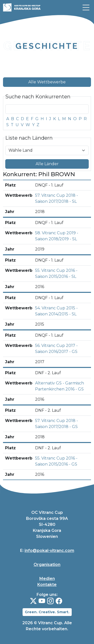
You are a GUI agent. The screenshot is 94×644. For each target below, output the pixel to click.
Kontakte (47, 585)
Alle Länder (47, 164)
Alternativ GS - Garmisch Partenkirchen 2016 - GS (60, 386)
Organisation (47, 565)
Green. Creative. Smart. (47, 612)
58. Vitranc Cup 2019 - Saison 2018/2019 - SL (57, 236)
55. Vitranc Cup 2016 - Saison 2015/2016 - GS (56, 461)
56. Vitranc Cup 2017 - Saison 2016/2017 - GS (56, 349)
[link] (86, 8)
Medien (47, 579)
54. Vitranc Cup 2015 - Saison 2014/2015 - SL (56, 311)
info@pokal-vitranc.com (49, 551)
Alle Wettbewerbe (47, 82)
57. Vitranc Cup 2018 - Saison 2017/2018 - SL (57, 198)
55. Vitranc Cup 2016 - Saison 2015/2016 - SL (56, 273)
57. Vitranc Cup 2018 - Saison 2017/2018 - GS (57, 424)
